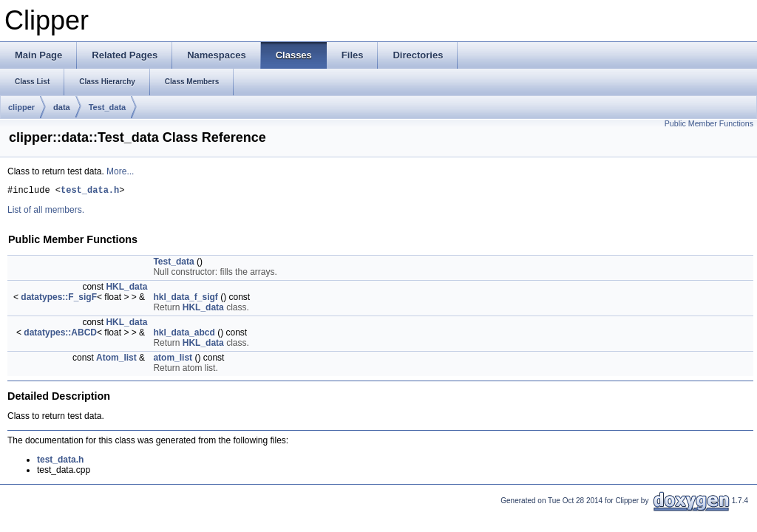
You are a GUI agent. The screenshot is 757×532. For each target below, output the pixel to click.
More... (120, 171)
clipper (21, 107)
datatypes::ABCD (60, 335)
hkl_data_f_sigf (185, 299)
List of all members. (46, 212)
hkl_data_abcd (184, 335)
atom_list (173, 360)
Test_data (108, 107)
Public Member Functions (709, 123)
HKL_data (126, 289)
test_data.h (90, 192)
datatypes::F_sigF (59, 299)
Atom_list (116, 360)
